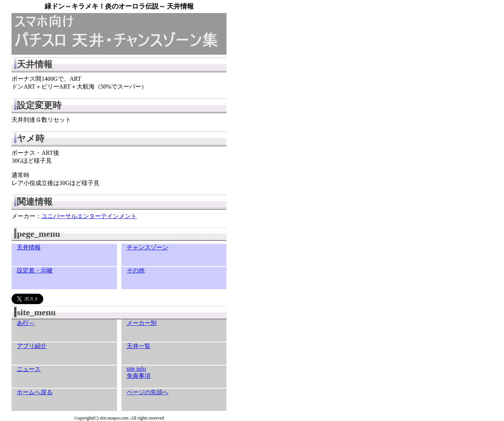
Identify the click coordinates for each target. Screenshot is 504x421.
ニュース (29, 369)
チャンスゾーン (148, 247)
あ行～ (26, 323)
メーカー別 (142, 323)
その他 (136, 270)
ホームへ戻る (35, 392)
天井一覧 (139, 346)
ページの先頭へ (148, 392)
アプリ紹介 (32, 346)
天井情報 (29, 247)
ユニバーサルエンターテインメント (89, 216)
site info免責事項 (139, 372)
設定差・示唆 (35, 270)
